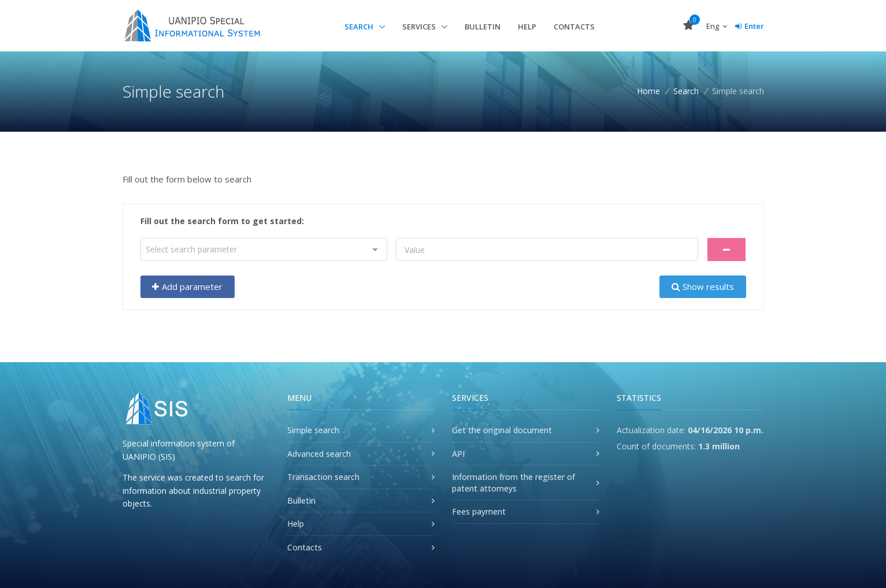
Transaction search (323, 477)
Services (420, 27)
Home (648, 91)
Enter (750, 26)
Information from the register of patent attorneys (514, 483)
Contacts (574, 27)
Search (360, 27)
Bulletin (483, 27)
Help (527, 27)
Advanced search (319, 454)
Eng (717, 26)
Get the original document (502, 430)
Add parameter (187, 286)
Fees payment (479, 511)
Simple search (313, 430)
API (458, 454)
